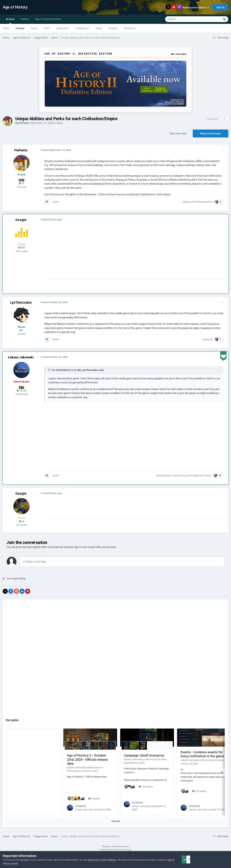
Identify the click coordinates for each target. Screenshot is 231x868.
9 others (209, 476)
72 (21, 183)
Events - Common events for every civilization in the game (202, 754)
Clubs (6, 28)
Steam (99, 28)
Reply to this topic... (35, 562)
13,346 (21, 391)
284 (22, 248)
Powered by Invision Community (115, 850)
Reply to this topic (211, 133)
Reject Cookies (216, 860)
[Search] (184, 19)
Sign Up (220, 7)
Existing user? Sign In (196, 7)
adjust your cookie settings (102, 860)
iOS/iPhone (130, 28)
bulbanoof (210, 339)
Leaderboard (82, 28)
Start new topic (178, 133)
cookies (24, 860)
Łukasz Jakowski (21, 357)
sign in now (80, 547)
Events (34, 28)
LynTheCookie (21, 302)
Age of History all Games (48, 19)
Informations (74, 771)
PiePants (24, 123)
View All (115, 821)
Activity (25, 19)
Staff (47, 28)
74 (21, 521)
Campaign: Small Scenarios (144, 755)
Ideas (60, 123)
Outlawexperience (206, 202)
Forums (20, 28)
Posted (54, 150)
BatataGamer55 (166, 476)
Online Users (63, 28)
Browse (10, 21)
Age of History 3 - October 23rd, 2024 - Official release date (87, 759)
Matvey (188, 202)
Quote (54, 202)
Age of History (15, 7)
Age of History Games (14, 863)
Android (113, 28)
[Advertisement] (108, 254)
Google (21, 220)
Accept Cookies (189, 860)
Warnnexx (180, 476)
